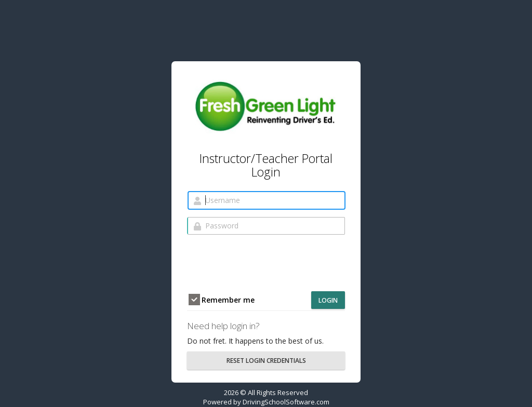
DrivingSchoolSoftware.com (286, 402)
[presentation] (266, 263)
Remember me (222, 300)
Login (328, 300)
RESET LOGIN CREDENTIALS (266, 361)
